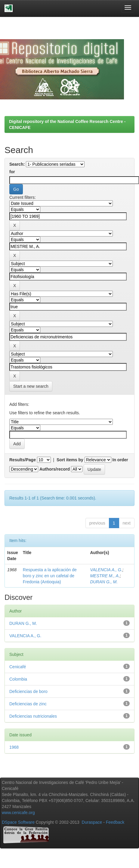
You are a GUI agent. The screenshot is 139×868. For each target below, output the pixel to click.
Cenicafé (18, 667)
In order (120, 460)
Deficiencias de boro (28, 691)
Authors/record (55, 469)
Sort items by (70, 460)
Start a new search (31, 386)
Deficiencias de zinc (28, 704)
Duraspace (92, 822)
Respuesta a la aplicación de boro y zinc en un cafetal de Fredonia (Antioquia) (50, 576)
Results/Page (23, 460)
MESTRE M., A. (105, 576)
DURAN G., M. (104, 582)
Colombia (18, 679)
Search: (17, 164)
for (12, 172)
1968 (14, 747)
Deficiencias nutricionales (33, 716)
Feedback (115, 822)
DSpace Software (18, 822)
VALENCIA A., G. (106, 570)
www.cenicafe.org (18, 813)
